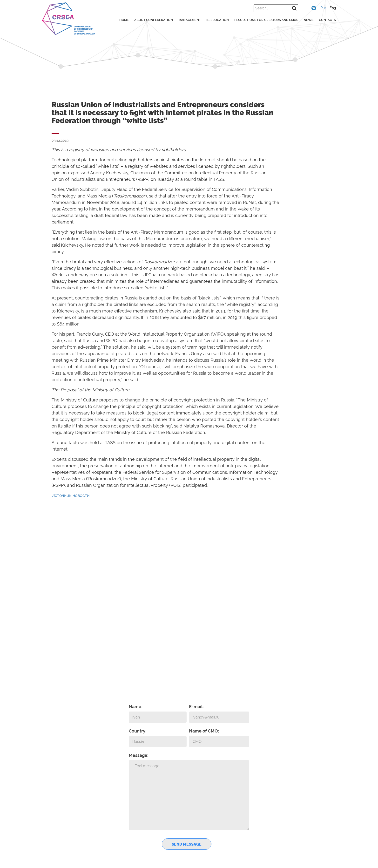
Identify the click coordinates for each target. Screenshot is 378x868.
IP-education (218, 20)
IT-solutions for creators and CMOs (266, 20)
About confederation (154, 20)
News (309, 20)
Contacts (327, 20)
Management (190, 20)
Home (124, 20)
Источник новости (71, 495)
